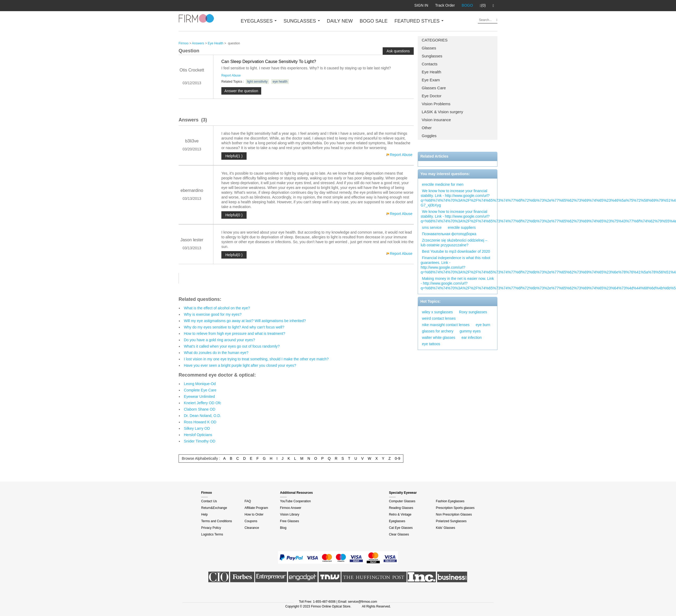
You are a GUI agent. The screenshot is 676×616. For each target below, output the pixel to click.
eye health (280, 82)
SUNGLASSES (302, 21)
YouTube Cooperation (295, 501)
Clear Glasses (399, 534)
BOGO (467, 5)
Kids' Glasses (445, 528)
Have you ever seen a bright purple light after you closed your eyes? (240, 365)
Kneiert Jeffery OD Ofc (203, 403)
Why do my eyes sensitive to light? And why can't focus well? (234, 327)
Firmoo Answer (291, 508)
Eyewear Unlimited (199, 396)
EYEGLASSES (259, 21)
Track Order (445, 5)
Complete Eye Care (200, 390)
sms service (432, 227)
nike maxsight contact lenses (446, 325)
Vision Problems (436, 104)
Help (204, 514)
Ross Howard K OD (200, 422)
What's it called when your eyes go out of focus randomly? (232, 346)
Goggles (429, 136)
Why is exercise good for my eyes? (213, 314)
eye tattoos (431, 344)
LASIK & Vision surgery (442, 112)
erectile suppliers (462, 227)
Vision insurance (436, 120)
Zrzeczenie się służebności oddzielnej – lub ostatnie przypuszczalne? (454, 243)
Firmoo (183, 43)
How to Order (254, 514)
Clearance (252, 528)
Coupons (251, 521)
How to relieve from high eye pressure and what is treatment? (235, 334)
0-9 (398, 458)
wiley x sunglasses (437, 312)
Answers (198, 43)
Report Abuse (231, 75)
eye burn (483, 325)
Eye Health (431, 72)
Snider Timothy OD (200, 441)
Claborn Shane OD (200, 409)
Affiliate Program (256, 508)
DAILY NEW (340, 21)
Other (427, 128)
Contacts (430, 64)
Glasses (429, 48)
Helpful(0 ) (234, 215)
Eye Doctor (432, 96)
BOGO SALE (373, 21)
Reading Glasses (401, 508)
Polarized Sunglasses (451, 521)
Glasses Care (434, 88)
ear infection (472, 337)
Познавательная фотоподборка (449, 234)
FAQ (248, 501)
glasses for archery (438, 331)
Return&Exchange (214, 508)
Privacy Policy (211, 528)
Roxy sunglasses (473, 312)
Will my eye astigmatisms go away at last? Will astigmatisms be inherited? (245, 321)
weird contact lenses (439, 318)
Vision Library (290, 514)
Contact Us (209, 501)
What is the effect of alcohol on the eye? (217, 308)
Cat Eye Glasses (401, 528)
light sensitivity (257, 82)
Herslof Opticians (198, 435)
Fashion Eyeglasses (450, 501)
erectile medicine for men (443, 184)
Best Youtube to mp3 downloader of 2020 (456, 251)
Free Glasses (290, 521)
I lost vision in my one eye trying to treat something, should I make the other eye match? (256, 359)
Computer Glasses (402, 501)
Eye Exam (431, 80)
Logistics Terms (212, 534)
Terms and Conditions (217, 521)
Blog (283, 528)
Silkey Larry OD (197, 428)
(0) (483, 6)
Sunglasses (432, 56)
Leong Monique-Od (200, 384)
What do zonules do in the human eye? (216, 353)
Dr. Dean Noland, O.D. (202, 416)
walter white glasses (439, 337)
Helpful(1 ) (234, 156)
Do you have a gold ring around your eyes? (219, 340)
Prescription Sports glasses (455, 508)
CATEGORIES (435, 40)
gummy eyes (470, 331)
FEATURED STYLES (419, 21)
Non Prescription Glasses (454, 514)
